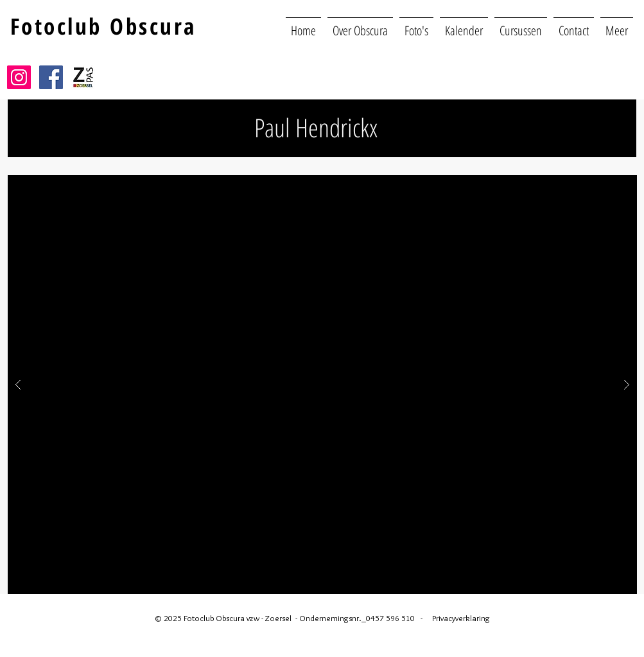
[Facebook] (51, 77)
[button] (617, 25)
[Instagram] (19, 77)
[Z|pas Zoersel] (83, 77)
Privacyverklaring (461, 618)
